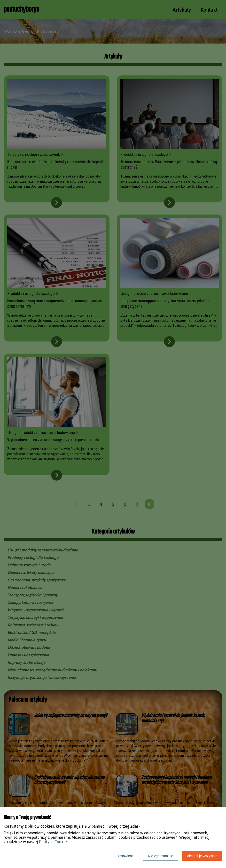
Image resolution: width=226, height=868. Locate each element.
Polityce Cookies (54, 842)
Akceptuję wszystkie (202, 856)
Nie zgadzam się (161, 856)
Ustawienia (126, 856)
